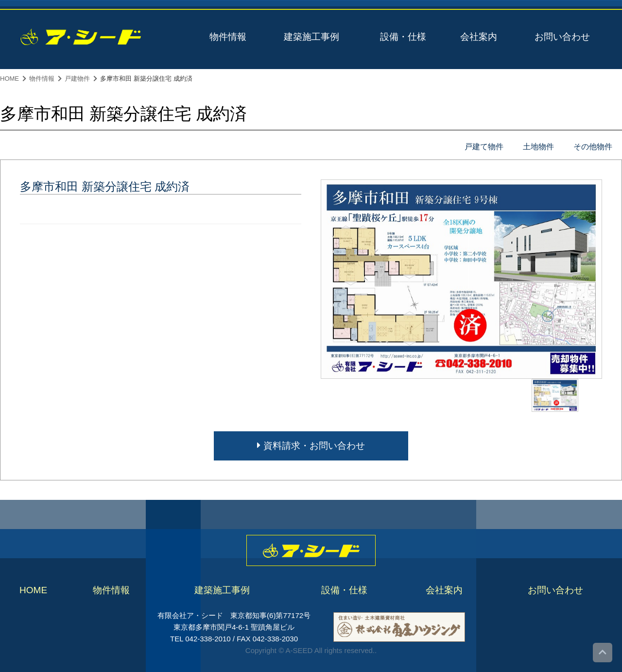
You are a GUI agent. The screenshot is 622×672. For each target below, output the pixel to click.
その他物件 (593, 147)
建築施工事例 (311, 37)
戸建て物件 (484, 147)
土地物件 (538, 147)
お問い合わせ (562, 37)
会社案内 (479, 37)
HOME (9, 79)
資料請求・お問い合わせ (311, 446)
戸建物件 (77, 79)
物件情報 (228, 37)
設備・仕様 (403, 37)
